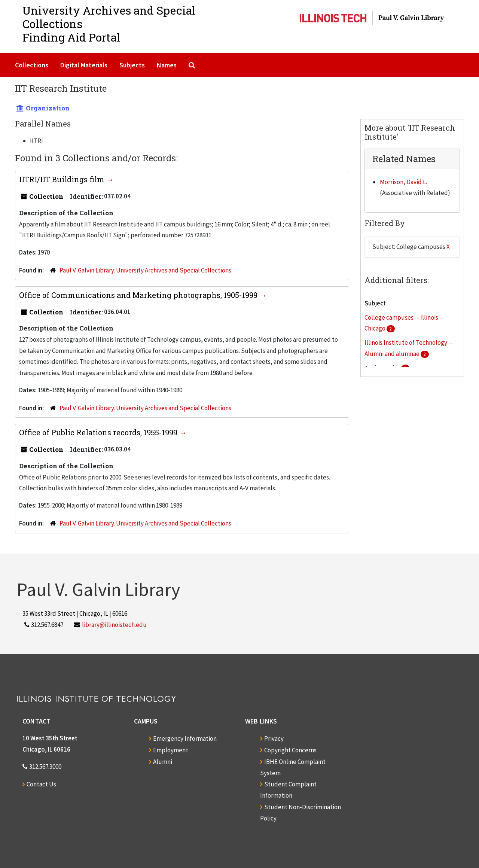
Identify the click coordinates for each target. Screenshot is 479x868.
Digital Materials (84, 65)
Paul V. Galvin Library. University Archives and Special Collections (145, 270)
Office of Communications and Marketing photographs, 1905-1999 (139, 295)
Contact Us (41, 784)
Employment (171, 750)
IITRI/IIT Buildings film (63, 179)
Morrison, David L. (403, 182)
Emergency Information (185, 738)
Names (167, 65)
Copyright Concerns (290, 750)
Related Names (404, 159)
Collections (32, 65)
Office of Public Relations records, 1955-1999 (99, 432)
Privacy (274, 738)
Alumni (163, 762)
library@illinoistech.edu (114, 625)
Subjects (132, 65)
